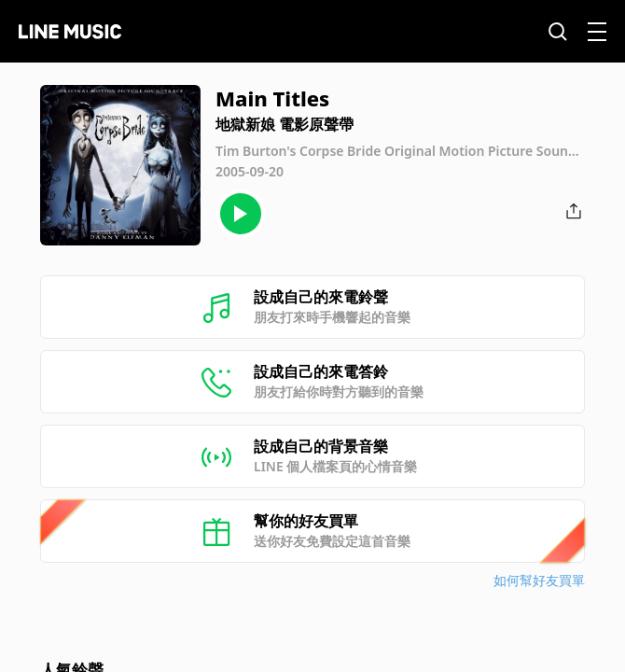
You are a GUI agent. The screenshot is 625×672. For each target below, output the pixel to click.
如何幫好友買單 (539, 580)
